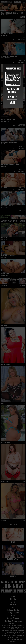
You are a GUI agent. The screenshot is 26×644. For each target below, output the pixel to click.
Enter (12, 97)
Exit (12, 102)
